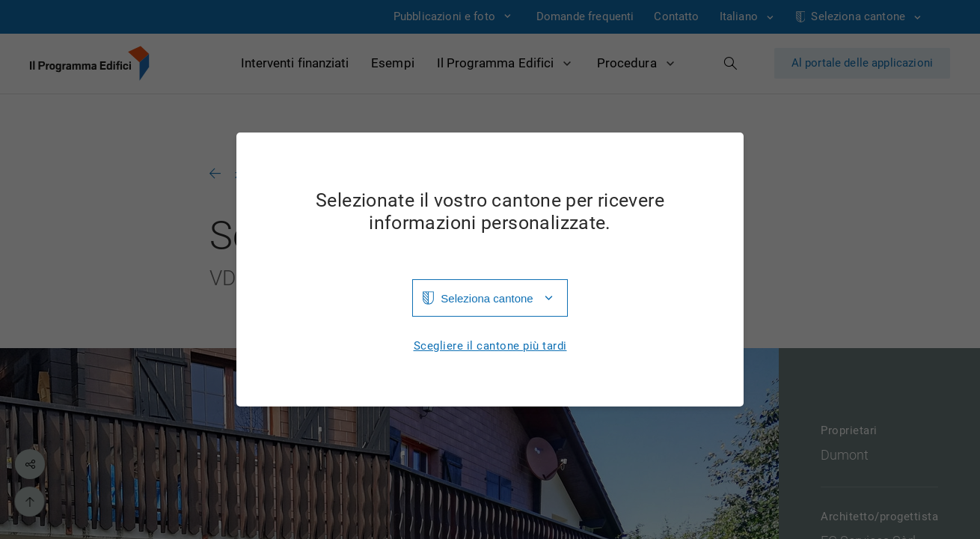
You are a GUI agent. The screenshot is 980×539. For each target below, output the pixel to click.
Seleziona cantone (487, 298)
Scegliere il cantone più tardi (490, 346)
